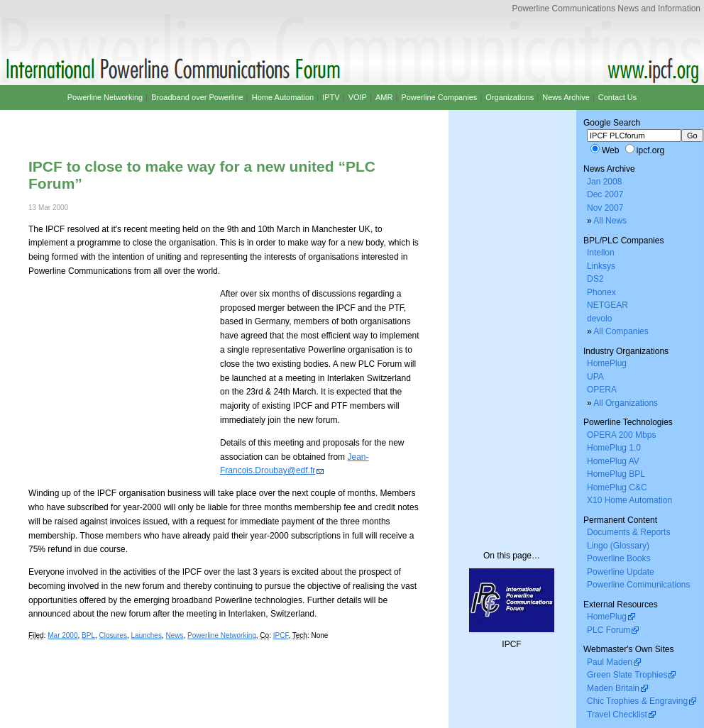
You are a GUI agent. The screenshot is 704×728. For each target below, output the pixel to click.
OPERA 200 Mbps (621, 435)
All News (610, 221)
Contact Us (617, 97)
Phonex (601, 292)
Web (610, 150)
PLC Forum (609, 630)
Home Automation (283, 97)
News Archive (566, 97)
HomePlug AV (613, 461)
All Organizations (626, 403)
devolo (599, 319)
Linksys (601, 266)
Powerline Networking (222, 635)
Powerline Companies (439, 97)
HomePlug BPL (616, 474)
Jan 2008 (604, 182)
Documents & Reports (628, 532)
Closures (113, 635)
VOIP (358, 97)
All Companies (621, 331)
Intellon (601, 253)
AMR (384, 97)
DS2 (595, 279)
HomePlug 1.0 (614, 448)
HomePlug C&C (617, 487)
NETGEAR (607, 305)
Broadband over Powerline (197, 97)
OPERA (602, 390)
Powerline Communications (638, 585)
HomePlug (607, 363)
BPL (88, 635)
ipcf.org (650, 150)
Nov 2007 (605, 208)
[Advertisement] (194, 122)
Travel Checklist (617, 715)
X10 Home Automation (629, 500)
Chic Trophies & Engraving (637, 701)
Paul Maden (610, 662)
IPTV (331, 97)
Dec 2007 (605, 194)
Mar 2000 (62, 635)
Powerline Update (621, 572)
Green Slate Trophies (627, 675)
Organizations (510, 97)
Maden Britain (613, 688)
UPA (595, 377)
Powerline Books (618, 558)
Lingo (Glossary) (618, 546)
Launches (147, 635)
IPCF (281, 635)
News (175, 635)
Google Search (612, 123)
